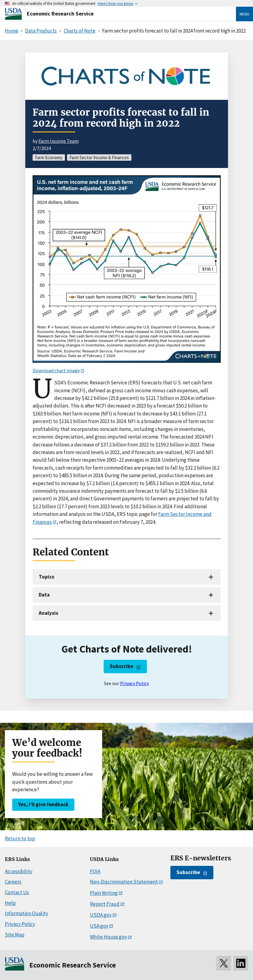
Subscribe (121, 666)
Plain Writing (104, 893)
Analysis (48, 613)
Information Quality (27, 913)
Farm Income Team (59, 141)
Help (10, 903)
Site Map (15, 935)
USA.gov (99, 926)
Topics (46, 577)
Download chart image (56, 370)
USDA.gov (101, 915)
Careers (13, 882)
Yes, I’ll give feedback (43, 804)
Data (44, 595)
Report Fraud (105, 904)
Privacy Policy (134, 683)
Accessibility (19, 871)
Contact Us (17, 892)
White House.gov (108, 937)
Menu (244, 14)
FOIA (95, 871)
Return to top (20, 838)
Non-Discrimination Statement (124, 882)
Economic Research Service (60, 14)
